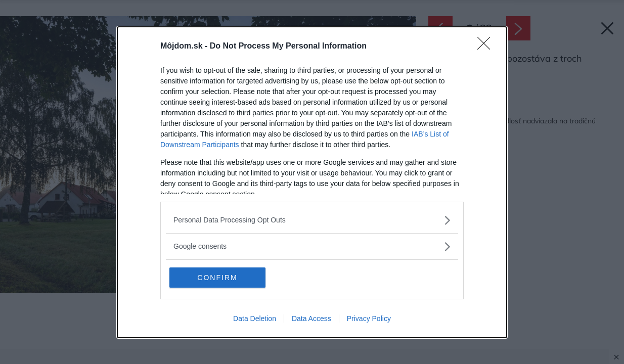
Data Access (311, 318)
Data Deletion (255, 318)
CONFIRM (217, 278)
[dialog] (312, 182)
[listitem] (312, 220)
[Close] (487, 47)
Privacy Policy (369, 318)
